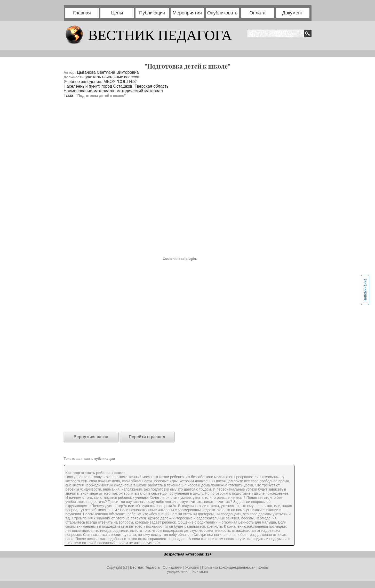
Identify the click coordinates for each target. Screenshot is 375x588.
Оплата (258, 13)
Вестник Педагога (145, 567)
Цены (117, 13)
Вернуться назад (91, 437)
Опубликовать (222, 13)
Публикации (152, 13)
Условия (193, 567)
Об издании (172, 567)
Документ (293, 13)
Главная (82, 13)
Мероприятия (187, 13)
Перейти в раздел (147, 437)
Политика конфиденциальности (229, 567)
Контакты (200, 572)
